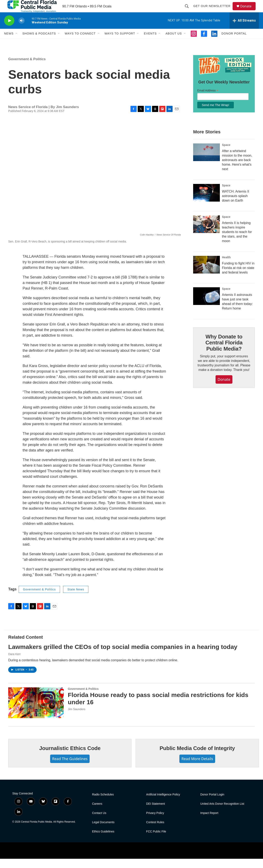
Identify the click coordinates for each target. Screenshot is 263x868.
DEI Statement (155, 813)
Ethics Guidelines (103, 841)
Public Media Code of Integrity (197, 757)
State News (76, 599)
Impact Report (209, 822)
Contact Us (99, 822)
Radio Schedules (103, 804)
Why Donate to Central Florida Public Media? (224, 352)
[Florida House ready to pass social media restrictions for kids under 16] (36, 712)
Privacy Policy (155, 822)
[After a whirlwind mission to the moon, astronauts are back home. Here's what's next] (206, 162)
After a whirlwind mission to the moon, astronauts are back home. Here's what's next (237, 169)
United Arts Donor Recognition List (222, 813)
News (9, 43)
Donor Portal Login (212, 804)
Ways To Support (120, 43)
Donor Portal (234, 43)
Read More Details (197, 768)
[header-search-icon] (189, 11)
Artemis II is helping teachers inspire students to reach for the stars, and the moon (237, 241)
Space (226, 154)
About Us (174, 43)
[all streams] (244, 30)
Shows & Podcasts (39, 43)
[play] (9, 30)
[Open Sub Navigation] (17, 43)
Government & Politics (27, 68)
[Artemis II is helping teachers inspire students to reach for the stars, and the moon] (206, 233)
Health (226, 267)
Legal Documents (103, 832)
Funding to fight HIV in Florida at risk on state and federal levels (238, 277)
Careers (97, 813)
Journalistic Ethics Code (70, 757)
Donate (248, 11)
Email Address (208, 100)
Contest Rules (155, 832)
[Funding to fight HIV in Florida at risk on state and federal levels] (206, 274)
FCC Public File (156, 841)
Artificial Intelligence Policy (163, 804)
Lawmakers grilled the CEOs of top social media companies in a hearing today (123, 656)
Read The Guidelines (70, 768)
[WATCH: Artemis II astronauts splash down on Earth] (206, 202)
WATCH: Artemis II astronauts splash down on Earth (235, 205)
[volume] (22, 30)
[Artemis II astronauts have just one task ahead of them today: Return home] (206, 305)
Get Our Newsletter (214, 11)
